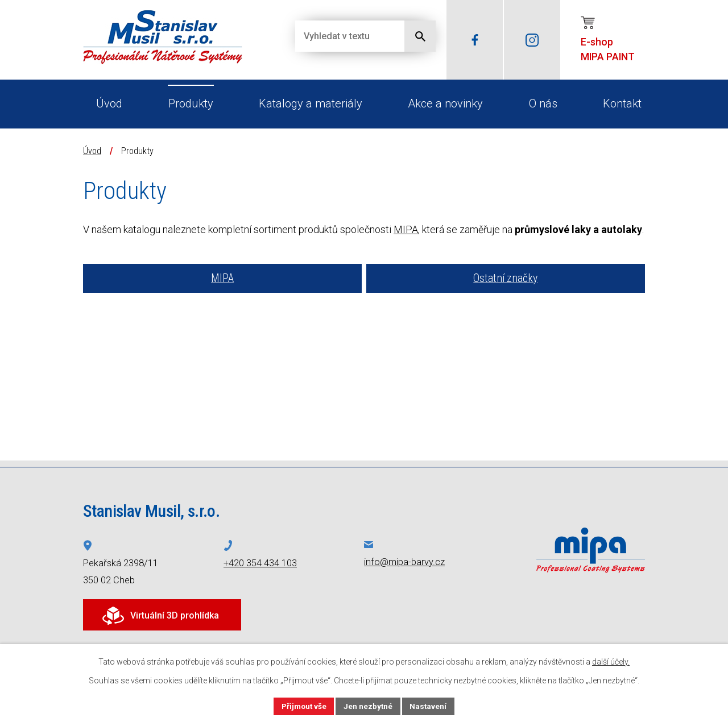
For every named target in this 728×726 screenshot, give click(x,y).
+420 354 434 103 (260, 563)
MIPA (406, 229)
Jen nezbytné (369, 706)
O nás (543, 103)
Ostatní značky (505, 278)
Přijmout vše (303, 706)
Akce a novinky (445, 103)
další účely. (611, 661)
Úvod (109, 103)
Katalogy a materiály (311, 103)
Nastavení (430, 706)
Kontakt (622, 103)
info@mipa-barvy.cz (404, 562)
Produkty (191, 103)
